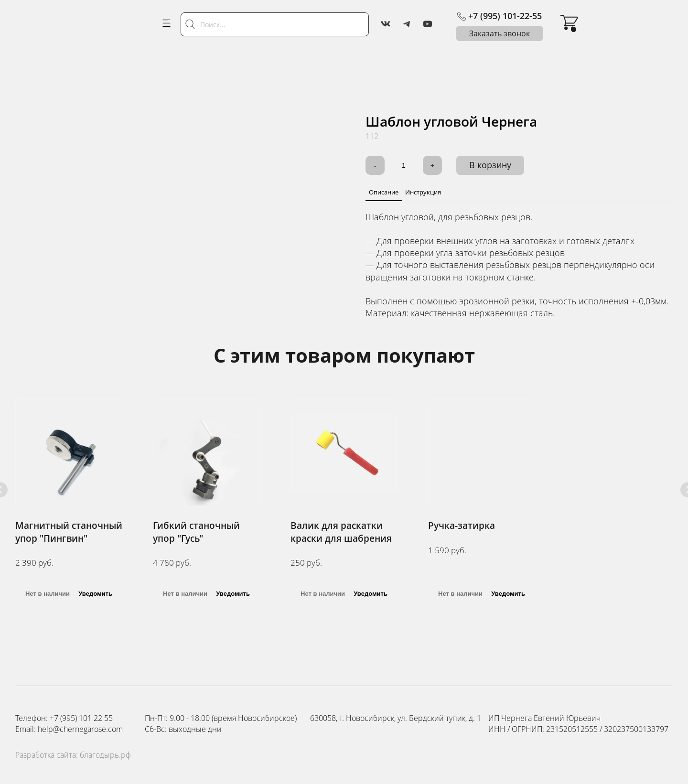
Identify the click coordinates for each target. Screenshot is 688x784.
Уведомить (95, 594)
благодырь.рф (105, 755)
